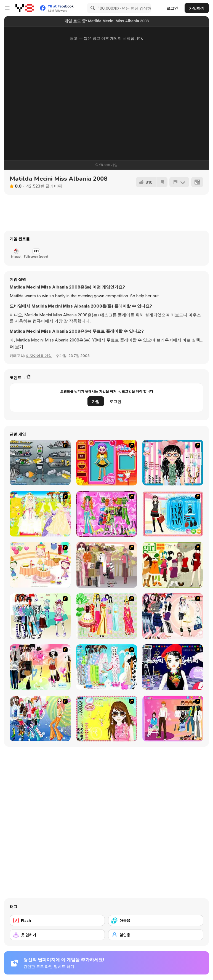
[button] (16, 347)
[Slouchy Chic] (40, 667)
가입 (96, 401)
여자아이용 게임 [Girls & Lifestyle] (39, 356)
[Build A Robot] (40, 462)
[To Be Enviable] (107, 719)
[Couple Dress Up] (173, 719)
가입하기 (197, 8)
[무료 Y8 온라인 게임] (25, 8)
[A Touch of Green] (107, 514)
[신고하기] (179, 182)
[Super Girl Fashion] (173, 565)
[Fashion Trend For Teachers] (107, 565)
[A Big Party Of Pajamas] (107, 667)
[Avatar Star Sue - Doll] (107, 463)
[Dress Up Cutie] (173, 463)
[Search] (92, 8)
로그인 (172, 8)
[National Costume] (107, 616)
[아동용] (156, 920)
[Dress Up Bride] (40, 514)
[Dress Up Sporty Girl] (173, 616)
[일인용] (156, 935)
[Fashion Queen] (173, 514)
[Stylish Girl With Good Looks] (173, 667)
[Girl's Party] (40, 565)
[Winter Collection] (40, 616)
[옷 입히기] (57, 935)
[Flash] (57, 920)
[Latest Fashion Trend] (40, 718)
